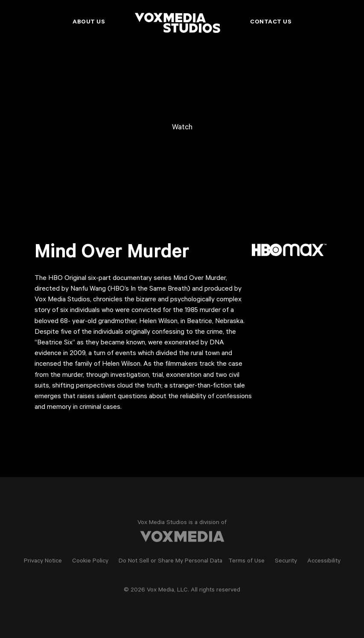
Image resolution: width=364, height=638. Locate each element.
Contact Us (271, 23)
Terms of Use (246, 562)
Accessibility (324, 562)
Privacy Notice (43, 562)
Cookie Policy (90, 562)
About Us (89, 23)
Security (286, 562)
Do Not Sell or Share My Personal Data (170, 562)
